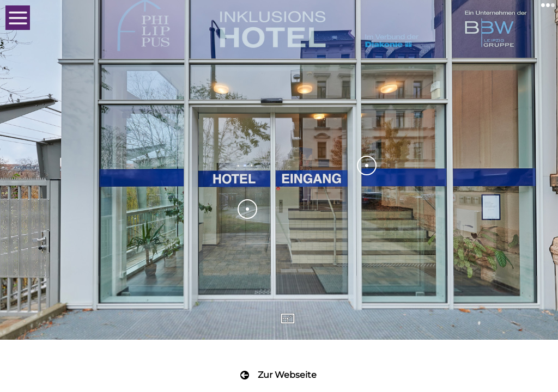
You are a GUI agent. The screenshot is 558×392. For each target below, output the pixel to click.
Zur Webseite (287, 375)
